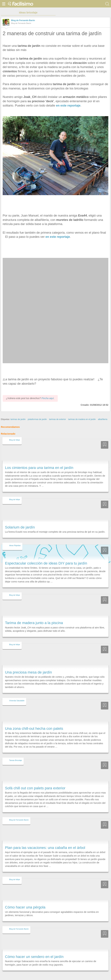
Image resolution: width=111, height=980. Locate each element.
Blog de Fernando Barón (23, 20)
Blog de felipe (15, 434)
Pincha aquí (48, 392)
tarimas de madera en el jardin (82, 413)
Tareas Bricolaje (16, 754)
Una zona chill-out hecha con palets (34, 722)
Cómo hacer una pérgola (25, 901)
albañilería (103, 413)
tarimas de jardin (18, 413)
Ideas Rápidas (15, 539)
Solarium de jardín (20, 521)
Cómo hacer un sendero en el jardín (34, 951)
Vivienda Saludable (17, 695)
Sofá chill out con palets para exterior (35, 782)
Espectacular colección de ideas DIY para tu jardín (46, 557)
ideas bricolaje (28, 13)
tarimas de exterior (57, 413)
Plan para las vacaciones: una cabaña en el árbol (45, 842)
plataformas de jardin (37, 413)
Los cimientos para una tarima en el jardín (39, 462)
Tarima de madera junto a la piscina (34, 617)
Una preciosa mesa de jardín (28, 666)
